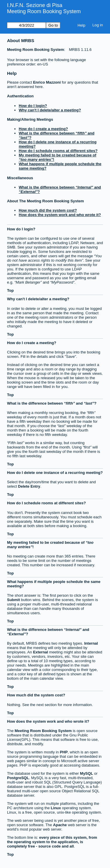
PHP (64, 752)
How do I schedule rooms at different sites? (58, 151)
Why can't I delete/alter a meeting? (50, 110)
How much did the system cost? (48, 210)
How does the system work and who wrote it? (60, 215)
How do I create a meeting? (43, 129)
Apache (60, 825)
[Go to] (26, 25)
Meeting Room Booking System (44, 11)
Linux (56, 808)
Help (81, 25)
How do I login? (33, 106)
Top (10, 290)
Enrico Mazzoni (47, 82)
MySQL (86, 773)
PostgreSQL (18, 778)
